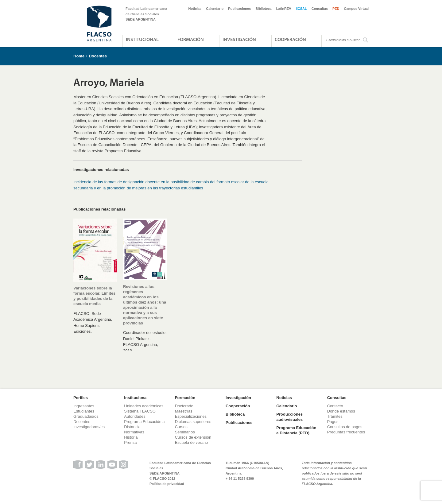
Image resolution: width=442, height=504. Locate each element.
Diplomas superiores (193, 422)
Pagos (333, 422)
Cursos (181, 427)
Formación (191, 39)
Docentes (98, 56)
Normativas (134, 432)
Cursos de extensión (193, 437)
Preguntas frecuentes (346, 432)
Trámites (335, 416)
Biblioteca (264, 9)
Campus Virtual (357, 9)
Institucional (142, 39)
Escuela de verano (192, 442)
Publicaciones (239, 9)
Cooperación (290, 39)
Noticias (195, 9)
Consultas (320, 9)
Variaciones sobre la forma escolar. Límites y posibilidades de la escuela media (94, 296)
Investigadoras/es (89, 427)
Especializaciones (191, 416)
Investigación (239, 39)
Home (79, 56)
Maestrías (184, 411)
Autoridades (135, 416)
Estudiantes (84, 411)
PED (336, 9)
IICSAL (301, 9)
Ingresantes (84, 406)
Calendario (215, 9)
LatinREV (284, 9)
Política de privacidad (167, 484)
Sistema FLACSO (140, 411)
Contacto (335, 406)
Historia (131, 437)
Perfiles (81, 398)
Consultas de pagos (345, 427)
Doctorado (184, 406)
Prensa (130, 442)
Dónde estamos (341, 411)
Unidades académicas (144, 406)
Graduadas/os (86, 416)
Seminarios (185, 432)
